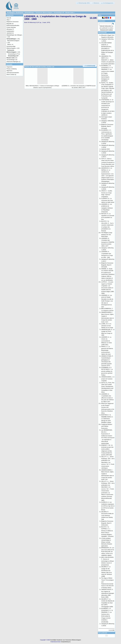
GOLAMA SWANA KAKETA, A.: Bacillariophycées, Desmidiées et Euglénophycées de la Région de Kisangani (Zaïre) (108, 48)
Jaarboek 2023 (106, 149)
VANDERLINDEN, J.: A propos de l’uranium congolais (108, 379)
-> (12, 39)
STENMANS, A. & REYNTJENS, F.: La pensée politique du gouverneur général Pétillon (107, 371)
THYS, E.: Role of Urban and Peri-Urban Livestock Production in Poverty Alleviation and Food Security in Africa (108, 162)
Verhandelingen (29, 13)
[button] (83, 3)
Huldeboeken (10, 31)
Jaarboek (9, 33)
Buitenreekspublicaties (13, 25)
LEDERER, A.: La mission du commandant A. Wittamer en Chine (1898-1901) (107, 341)
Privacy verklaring (12, 69)
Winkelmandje (102, 33)
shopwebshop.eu (66, 642)
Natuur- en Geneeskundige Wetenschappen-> (12, 46)
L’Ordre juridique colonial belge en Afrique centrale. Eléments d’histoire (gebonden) (107, 542)
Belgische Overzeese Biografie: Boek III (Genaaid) (107, 265)
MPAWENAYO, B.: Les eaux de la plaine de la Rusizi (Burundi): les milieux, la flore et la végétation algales (108, 552)
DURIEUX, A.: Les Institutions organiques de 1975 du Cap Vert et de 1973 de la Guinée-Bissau (108, 506)
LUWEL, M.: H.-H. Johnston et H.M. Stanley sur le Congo (107, 326)
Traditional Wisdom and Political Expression (107, 426)
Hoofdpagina (11, 13)
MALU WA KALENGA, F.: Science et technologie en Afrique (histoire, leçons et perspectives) (108, 561)
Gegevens (9, 67)
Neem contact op (11, 74)
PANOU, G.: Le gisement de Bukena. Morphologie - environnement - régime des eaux (107, 350)
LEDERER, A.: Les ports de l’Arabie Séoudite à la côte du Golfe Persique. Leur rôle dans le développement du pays (107, 301)
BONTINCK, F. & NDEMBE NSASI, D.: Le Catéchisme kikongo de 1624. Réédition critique (107, 419)
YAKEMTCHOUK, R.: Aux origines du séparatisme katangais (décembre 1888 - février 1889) (108, 593)
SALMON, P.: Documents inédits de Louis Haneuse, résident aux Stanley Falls (107, 515)
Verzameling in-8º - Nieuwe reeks (64, 13)
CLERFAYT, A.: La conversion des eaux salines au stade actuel (108, 200)
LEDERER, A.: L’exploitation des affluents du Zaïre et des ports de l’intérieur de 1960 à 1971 (108, 398)
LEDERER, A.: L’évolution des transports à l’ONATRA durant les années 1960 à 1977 (108, 242)
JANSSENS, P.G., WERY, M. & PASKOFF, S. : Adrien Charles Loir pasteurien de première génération (108, 60)
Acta (8, 18)
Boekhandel (20, 13)
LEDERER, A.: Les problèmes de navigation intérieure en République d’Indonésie (107, 208)
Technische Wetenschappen (44, 13)
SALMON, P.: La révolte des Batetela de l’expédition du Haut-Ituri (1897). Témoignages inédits (108, 603)
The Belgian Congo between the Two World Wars (107, 235)
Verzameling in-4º (13, 54)
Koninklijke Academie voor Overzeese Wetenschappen (66, 640)
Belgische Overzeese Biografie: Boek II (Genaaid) (107, 126)
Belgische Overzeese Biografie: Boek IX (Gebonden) (107, 523)
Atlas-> (9, 20)
